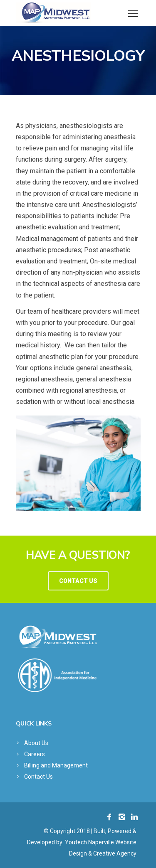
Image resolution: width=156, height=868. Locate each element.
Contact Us (38, 777)
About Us (36, 743)
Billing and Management (56, 765)
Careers (35, 754)
